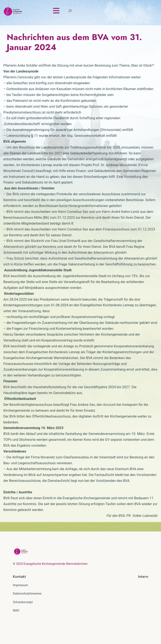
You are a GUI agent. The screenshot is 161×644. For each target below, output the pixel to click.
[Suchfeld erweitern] (142, 20)
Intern (143, 594)
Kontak (19, 594)
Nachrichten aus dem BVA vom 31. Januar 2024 (74, 60)
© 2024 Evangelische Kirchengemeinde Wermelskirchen (50, 581)
